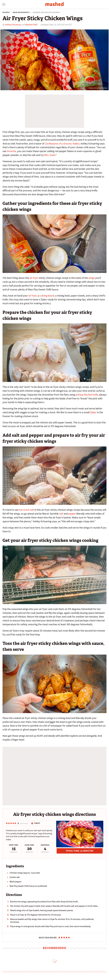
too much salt (26, 510)
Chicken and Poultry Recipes (46, 12)
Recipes (6, 12)
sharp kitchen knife (88, 395)
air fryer (34, 278)
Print (36, 823)
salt (61, 514)
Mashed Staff (31, 25)
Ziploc (93, 412)
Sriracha (12, 151)
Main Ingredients (21, 12)
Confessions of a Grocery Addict (62, 144)
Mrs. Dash (50, 155)
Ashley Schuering (13, 25)
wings (92, 278)
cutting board (47, 296)
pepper (72, 514)
